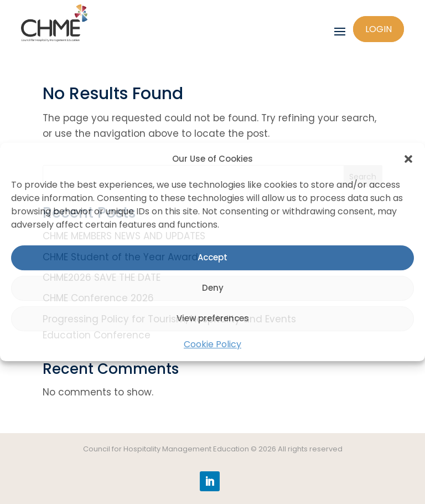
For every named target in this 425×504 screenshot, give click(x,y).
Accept (212, 258)
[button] (408, 160)
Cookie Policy (212, 344)
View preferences (213, 319)
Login (379, 29)
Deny (213, 288)
